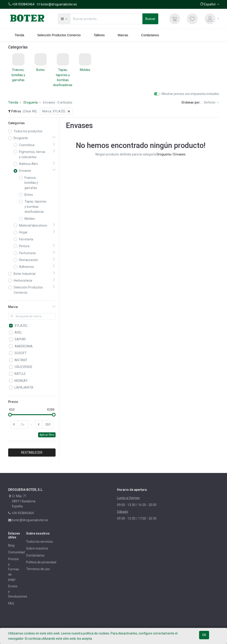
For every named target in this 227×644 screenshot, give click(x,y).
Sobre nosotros (37, 548)
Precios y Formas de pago (14, 569)
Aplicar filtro (47, 435)
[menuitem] (20, 35)
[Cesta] (175, 19)
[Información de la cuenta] (212, 19)
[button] (210, 4)
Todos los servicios (39, 542)
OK (204, 635)
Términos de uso (38, 569)
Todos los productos (28, 131)
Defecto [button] (210, 102)
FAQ (11, 603)
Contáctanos (35, 555)
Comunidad (16, 552)
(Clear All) (30, 111)
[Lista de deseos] (192, 19)
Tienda (13, 102)
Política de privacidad (41, 562)
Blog (11, 545)
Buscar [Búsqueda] (150, 19)
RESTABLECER (32, 453)
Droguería (31, 102)
